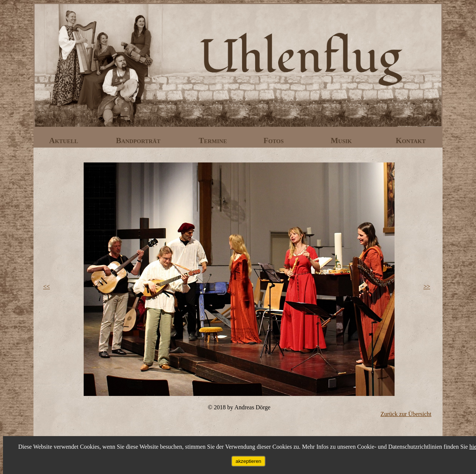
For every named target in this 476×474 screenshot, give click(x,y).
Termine (214, 141)
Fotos (274, 141)
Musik (342, 141)
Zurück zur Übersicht (406, 414)
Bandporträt (139, 141)
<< (46, 286)
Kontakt (411, 141)
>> (427, 286)
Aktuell (65, 141)
